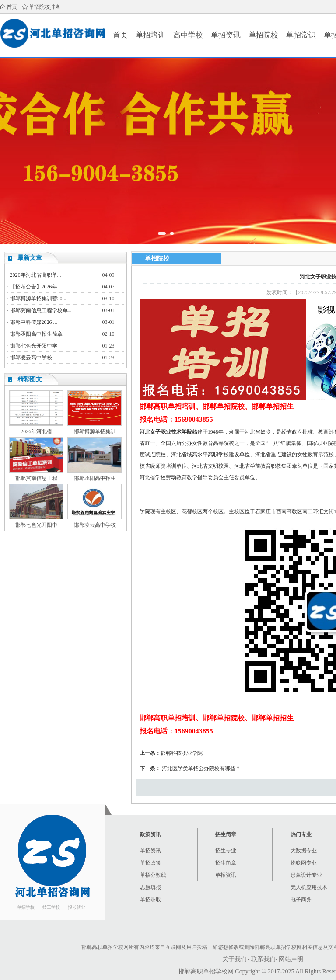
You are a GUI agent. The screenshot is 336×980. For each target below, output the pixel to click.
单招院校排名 (45, 7)
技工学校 (51, 907)
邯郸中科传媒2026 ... (34, 322)
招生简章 (226, 863)
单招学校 (26, 907)
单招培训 (150, 35)
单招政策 (150, 863)
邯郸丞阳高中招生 (95, 478)
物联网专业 (304, 863)
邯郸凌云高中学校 (31, 358)
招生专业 (226, 851)
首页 (12, 7)
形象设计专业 (306, 875)
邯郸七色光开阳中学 (34, 346)
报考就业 (77, 907)
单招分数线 (153, 875)
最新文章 (30, 258)
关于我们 (234, 959)
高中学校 (188, 35)
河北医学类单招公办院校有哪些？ (201, 768)
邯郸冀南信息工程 (36, 478)
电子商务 (301, 900)
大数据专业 (304, 851)
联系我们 (263, 959)
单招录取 (150, 900)
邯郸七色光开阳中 (36, 525)
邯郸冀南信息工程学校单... (41, 310)
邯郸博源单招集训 (95, 431)
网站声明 (291, 959)
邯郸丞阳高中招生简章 (36, 334)
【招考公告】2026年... (36, 287)
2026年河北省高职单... (36, 275)
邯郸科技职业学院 (182, 753)
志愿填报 (150, 887)
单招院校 (263, 35)
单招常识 (301, 35)
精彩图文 (30, 379)
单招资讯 (226, 35)
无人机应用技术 (309, 887)
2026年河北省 (36, 431)
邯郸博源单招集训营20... (38, 299)
